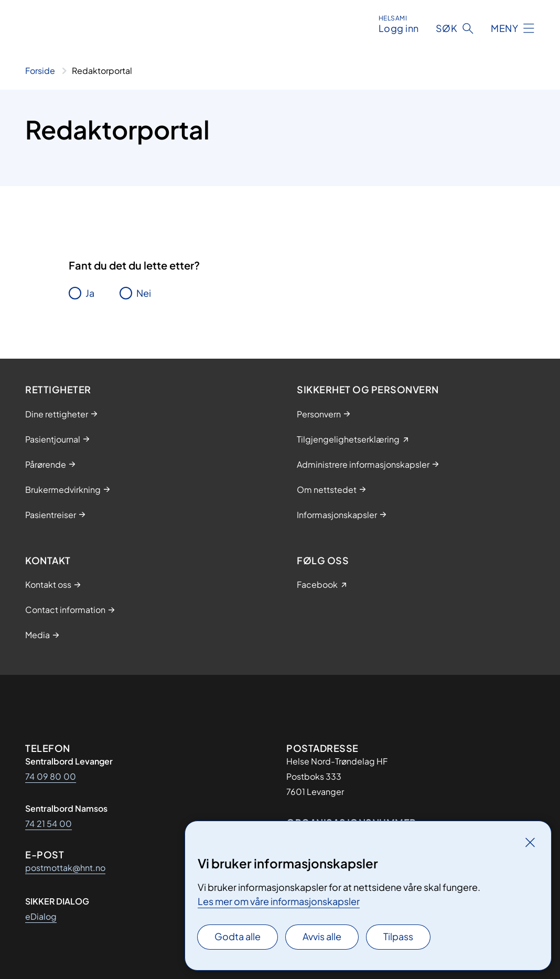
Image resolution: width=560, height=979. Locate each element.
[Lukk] (530, 842)
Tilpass (398, 936)
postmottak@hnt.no (65, 868)
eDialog (41, 916)
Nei (144, 293)
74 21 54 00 (49, 824)
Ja (90, 293)
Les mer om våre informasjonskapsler (279, 901)
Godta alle (238, 936)
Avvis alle (322, 936)
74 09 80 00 (51, 776)
